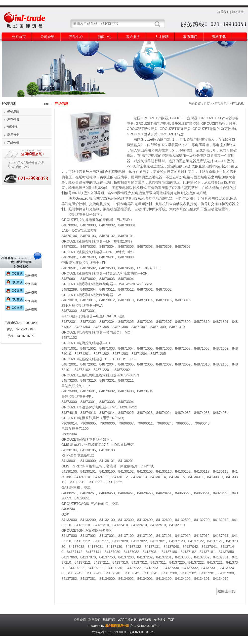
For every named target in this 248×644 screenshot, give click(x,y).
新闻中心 (105, 37)
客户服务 (133, 37)
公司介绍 (47, 37)
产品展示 (221, 104)
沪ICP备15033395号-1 (145, 626)
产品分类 (13, 143)
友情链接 (160, 620)
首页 (207, 104)
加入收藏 (238, 12)
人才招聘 (162, 37)
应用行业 (13, 135)
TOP (171, 620)
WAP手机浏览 (127, 620)
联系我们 (223, 12)
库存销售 (13, 120)
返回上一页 (226, 591)
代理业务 (12, 127)
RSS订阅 (109, 620)
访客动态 (145, 620)
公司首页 (19, 37)
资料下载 (219, 37)
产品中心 (76, 37)
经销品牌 (13, 112)
